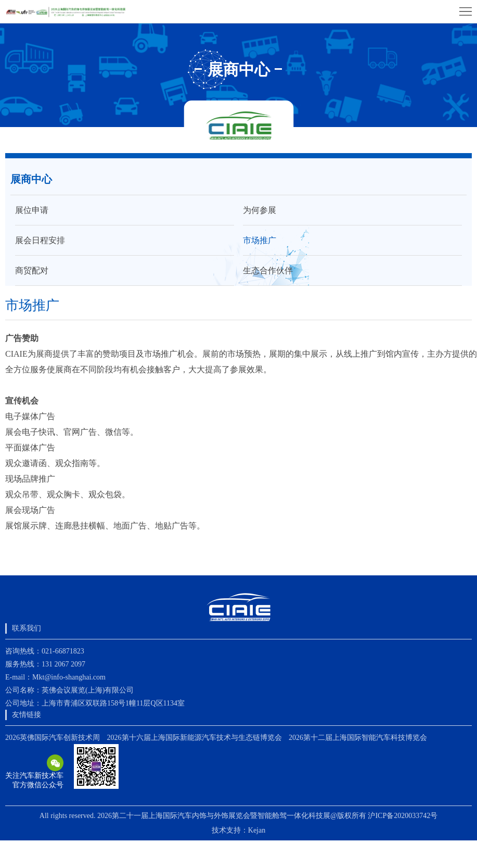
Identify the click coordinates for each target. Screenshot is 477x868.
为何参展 (260, 210)
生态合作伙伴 (268, 271)
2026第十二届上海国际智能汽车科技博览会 (358, 738)
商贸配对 (32, 271)
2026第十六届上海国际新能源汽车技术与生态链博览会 (195, 738)
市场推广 (260, 240)
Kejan (257, 830)
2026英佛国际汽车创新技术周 (53, 738)
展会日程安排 (40, 240)
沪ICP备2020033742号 (403, 816)
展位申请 (32, 210)
